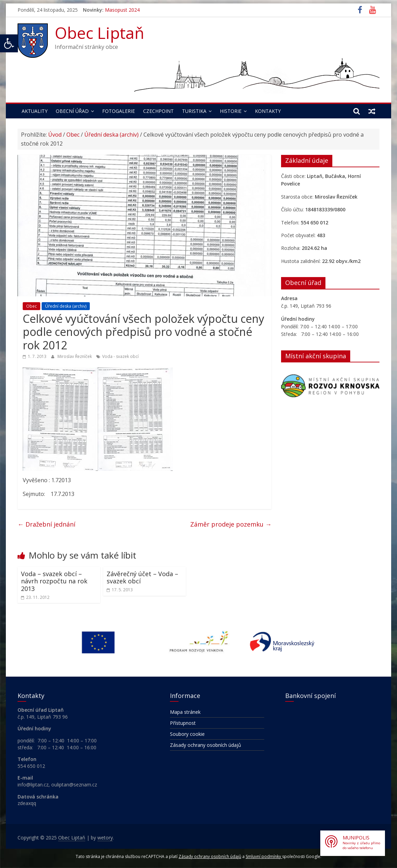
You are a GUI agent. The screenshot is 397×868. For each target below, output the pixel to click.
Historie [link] (231, 111)
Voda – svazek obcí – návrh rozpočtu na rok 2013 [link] (54, 581)
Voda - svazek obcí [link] (120, 356)
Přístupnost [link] (183, 723)
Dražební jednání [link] (46, 524)
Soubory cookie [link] (187, 734)
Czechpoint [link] (158, 111)
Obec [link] (73, 135)
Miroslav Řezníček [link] (75, 356)
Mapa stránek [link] (185, 712)
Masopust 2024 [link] (122, 10)
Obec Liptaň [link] (99, 33)
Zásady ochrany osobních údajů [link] (206, 745)
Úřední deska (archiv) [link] (111, 135)
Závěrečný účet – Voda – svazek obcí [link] (142, 578)
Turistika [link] (194, 111)
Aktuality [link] (35, 111)
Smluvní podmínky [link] (264, 856)
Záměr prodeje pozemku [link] (231, 524)
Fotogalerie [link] (119, 111)
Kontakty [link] (268, 111)
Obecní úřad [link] (72, 111)
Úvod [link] (55, 135)
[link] (9, 43)
